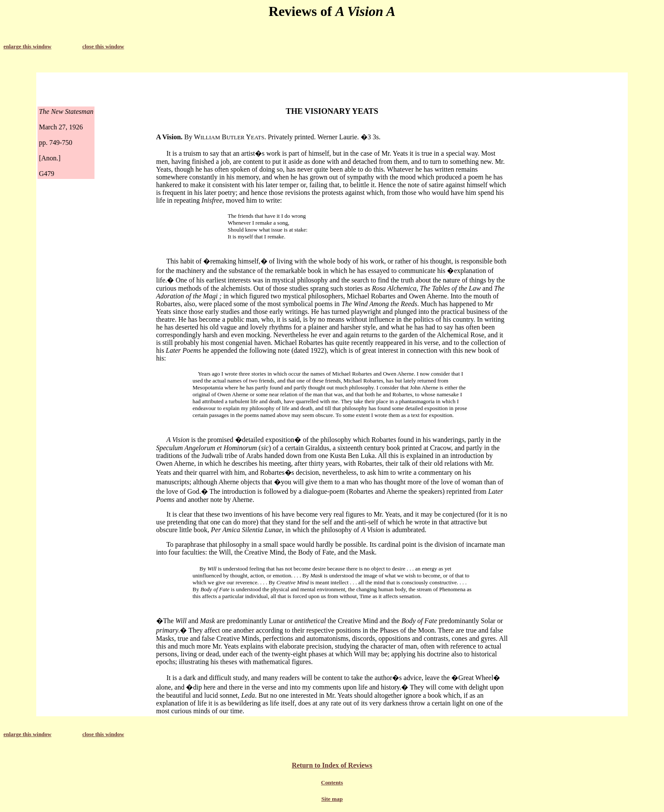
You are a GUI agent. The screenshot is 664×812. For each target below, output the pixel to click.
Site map (332, 799)
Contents (332, 782)
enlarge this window (27, 46)
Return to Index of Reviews (332, 765)
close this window (103, 46)
